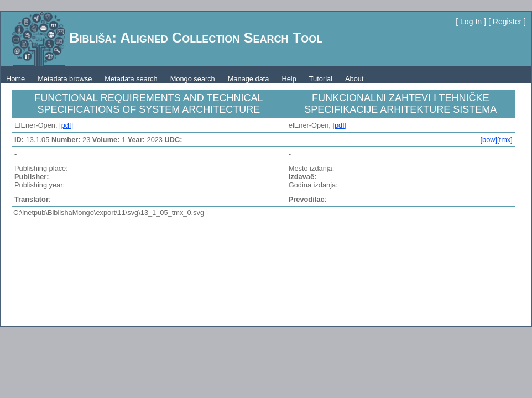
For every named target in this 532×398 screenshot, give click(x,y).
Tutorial (321, 79)
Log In (471, 22)
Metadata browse (65, 79)
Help (289, 79)
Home (15, 79)
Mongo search (193, 79)
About (354, 79)
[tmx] (505, 140)
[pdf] (66, 125)
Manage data (249, 79)
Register (507, 22)
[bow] (489, 140)
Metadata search (131, 79)
